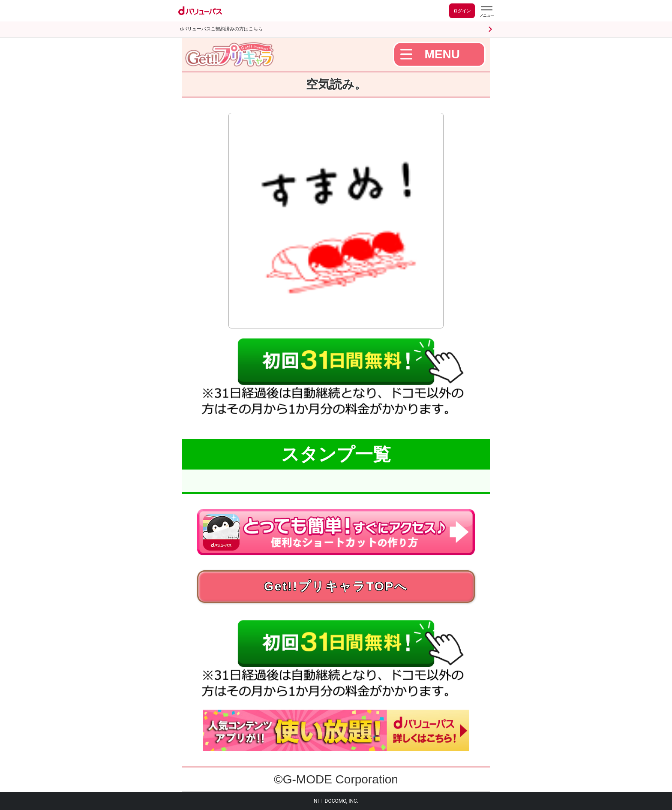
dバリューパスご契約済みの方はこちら (221, 29)
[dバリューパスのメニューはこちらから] (486, 12)
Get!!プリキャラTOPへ (336, 586)
